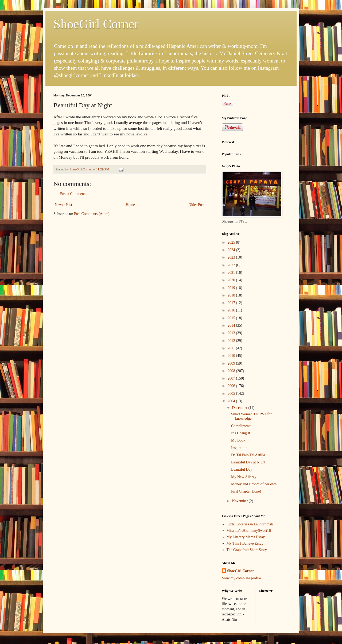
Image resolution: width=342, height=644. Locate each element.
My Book (238, 440)
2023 (232, 257)
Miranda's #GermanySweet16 (249, 531)
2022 (232, 265)
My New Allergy (244, 477)
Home (130, 205)
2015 (232, 318)
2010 (232, 356)
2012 (232, 341)
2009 (232, 363)
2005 (232, 394)
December (240, 408)
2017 (232, 303)
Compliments (241, 426)
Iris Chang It (241, 433)
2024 (232, 250)
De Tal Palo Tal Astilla (248, 455)
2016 (232, 310)
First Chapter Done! (246, 491)
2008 (232, 371)
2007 (232, 378)
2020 (232, 280)
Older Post (197, 205)
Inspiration (239, 448)
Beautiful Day (242, 469)
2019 (232, 288)
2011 (232, 348)
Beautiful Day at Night (248, 462)
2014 (232, 325)
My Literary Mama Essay (246, 537)
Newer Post (63, 205)
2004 (232, 401)
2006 (232, 386)
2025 (232, 242)
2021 (232, 273)
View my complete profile (241, 578)
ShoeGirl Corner (96, 24)
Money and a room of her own (254, 484)
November (240, 501)
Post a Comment (73, 194)
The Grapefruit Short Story (247, 550)
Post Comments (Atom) (92, 214)
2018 (232, 295)
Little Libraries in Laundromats (250, 524)
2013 (232, 333)
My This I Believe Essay (245, 543)
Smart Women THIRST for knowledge (251, 416)
